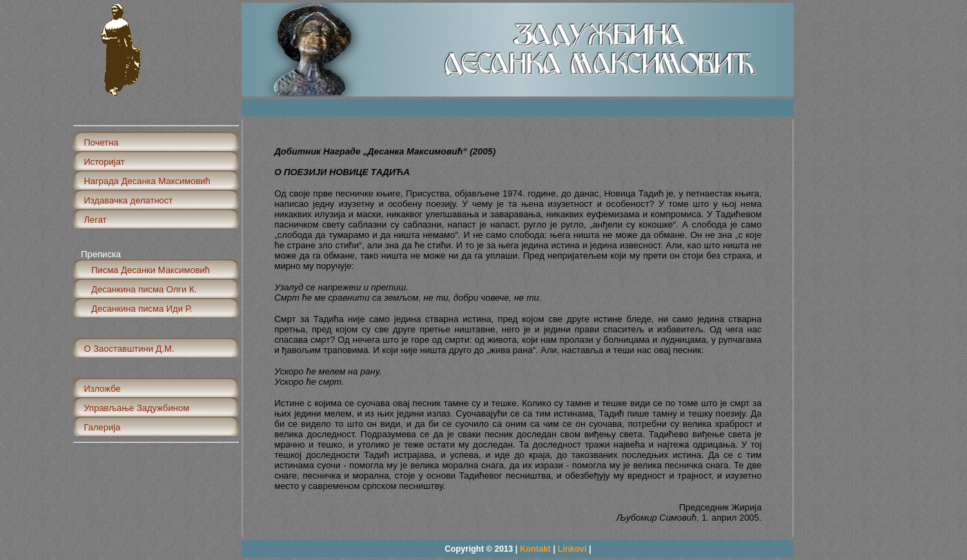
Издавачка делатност (128, 200)
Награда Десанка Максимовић (147, 181)
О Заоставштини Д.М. (129, 349)
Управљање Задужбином (136, 408)
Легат (95, 220)
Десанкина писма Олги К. (140, 289)
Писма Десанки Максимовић (147, 270)
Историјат (104, 162)
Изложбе (102, 389)
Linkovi (573, 549)
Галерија (102, 427)
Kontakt (535, 549)
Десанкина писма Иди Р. (138, 309)
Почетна (101, 142)
